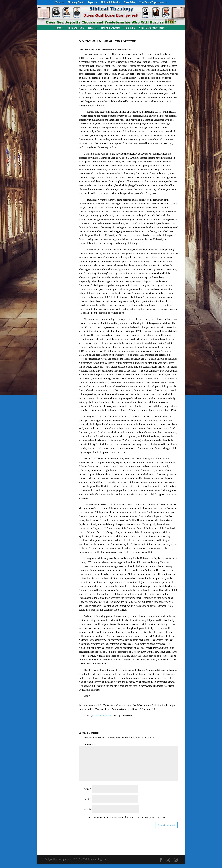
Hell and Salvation (111, 2)
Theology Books (76, 2)
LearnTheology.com (102, 716)
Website (87, 809)
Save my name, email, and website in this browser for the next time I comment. (126, 817)
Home (58, 2)
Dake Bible (130, 2)
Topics (91, 2)
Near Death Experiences (151, 2)
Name (87, 789)
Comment (89, 744)
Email (87, 799)
